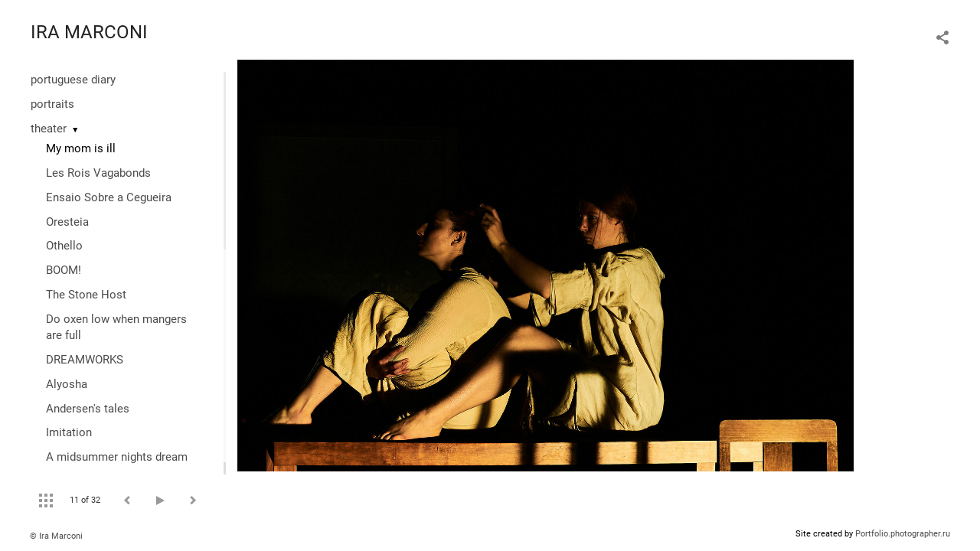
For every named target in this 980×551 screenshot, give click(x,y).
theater (49, 129)
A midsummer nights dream (117, 457)
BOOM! (64, 270)
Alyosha (67, 384)
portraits (52, 104)
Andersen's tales (88, 409)
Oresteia (67, 222)
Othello (64, 246)
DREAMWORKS (85, 360)
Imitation (69, 432)
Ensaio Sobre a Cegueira (109, 197)
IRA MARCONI (89, 32)
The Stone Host (86, 295)
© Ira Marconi (56, 536)
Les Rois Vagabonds (98, 173)
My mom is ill (81, 148)
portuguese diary (73, 80)
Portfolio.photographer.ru (903, 534)
